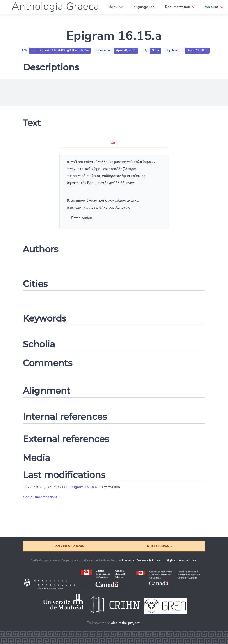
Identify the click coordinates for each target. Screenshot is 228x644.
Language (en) (144, 7)
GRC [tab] (114, 143)
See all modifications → (43, 497)
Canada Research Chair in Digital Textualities (159, 560)
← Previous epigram (69, 546)
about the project (125, 623)
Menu (113, 7)
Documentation (177, 7)
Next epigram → (159, 546)
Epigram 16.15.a (83, 487)
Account (211, 7)
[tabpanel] (114, 192)
